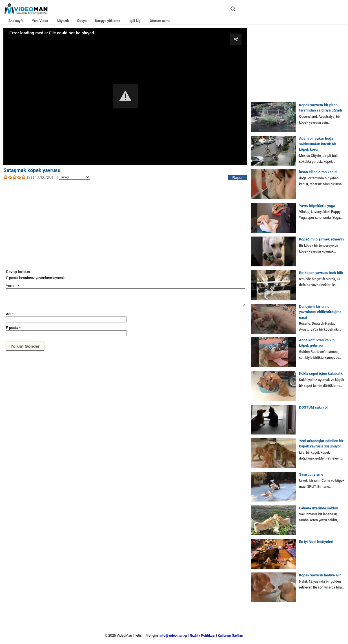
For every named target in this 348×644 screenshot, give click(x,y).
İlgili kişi (135, 21)
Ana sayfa (16, 21)
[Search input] (174, 9)
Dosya (82, 21)
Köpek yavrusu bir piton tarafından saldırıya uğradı (320, 108)
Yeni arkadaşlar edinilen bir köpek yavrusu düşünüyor (321, 444)
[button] (125, 96)
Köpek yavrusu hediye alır (320, 575)
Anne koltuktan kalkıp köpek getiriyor (317, 343)
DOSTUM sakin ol (313, 407)
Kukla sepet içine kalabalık (321, 374)
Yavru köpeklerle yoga (317, 206)
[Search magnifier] (233, 9)
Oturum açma (160, 21)
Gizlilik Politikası (203, 636)
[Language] (75, 177)
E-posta (13, 328)
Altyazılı (63, 21)
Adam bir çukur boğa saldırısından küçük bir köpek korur (318, 144)
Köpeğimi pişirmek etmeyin (321, 239)
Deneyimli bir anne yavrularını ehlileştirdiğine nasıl (320, 312)
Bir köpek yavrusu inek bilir (321, 273)
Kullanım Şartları (230, 636)
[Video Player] (125, 96)
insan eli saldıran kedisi (318, 172)
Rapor (238, 178)
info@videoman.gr (173, 636)
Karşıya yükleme (107, 21)
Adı (10, 314)
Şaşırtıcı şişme (311, 474)
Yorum (13, 286)
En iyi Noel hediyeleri (316, 542)
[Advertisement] (125, 224)
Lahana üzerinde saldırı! (319, 508)
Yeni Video (40, 21)
